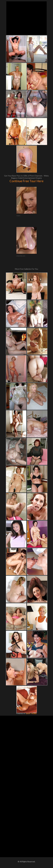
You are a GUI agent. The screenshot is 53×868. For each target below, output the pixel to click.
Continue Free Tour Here (26, 181)
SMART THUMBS (31, 714)
